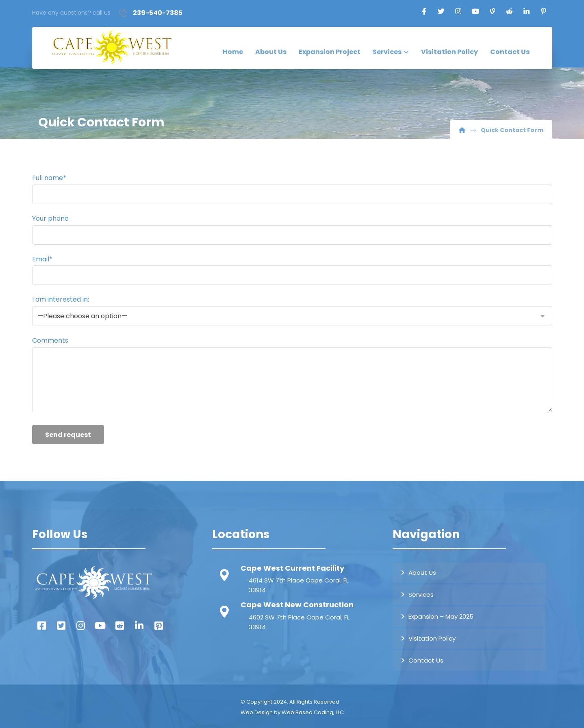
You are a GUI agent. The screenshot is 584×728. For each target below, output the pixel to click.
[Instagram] (458, 11)
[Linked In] (139, 624)
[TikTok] (492, 11)
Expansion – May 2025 (441, 614)
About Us (422, 570)
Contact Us (426, 658)
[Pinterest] (543, 11)
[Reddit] (509, 11)
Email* (292, 270)
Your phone (292, 229)
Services (421, 592)
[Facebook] (424, 11)
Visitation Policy (432, 636)
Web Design (257, 710)
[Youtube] (475, 11)
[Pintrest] (159, 624)
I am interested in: (292, 310)
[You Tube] (100, 624)
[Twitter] (441, 11)
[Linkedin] (526, 11)
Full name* (292, 189)
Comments (292, 374)
